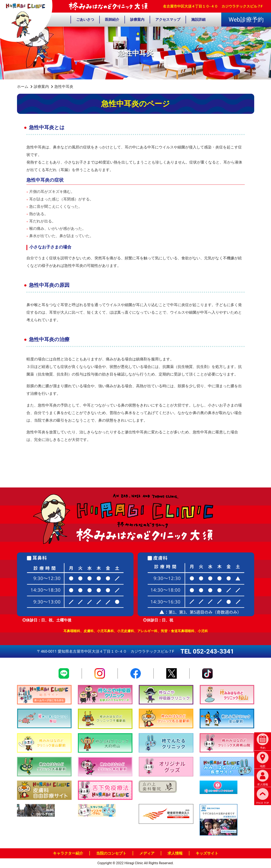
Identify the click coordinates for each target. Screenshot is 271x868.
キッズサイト (207, 853)
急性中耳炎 (64, 86)
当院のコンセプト (111, 853)
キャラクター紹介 (68, 853)
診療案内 (41, 86)
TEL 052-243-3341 (207, 651)
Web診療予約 (246, 20)
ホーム (23, 86)
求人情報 (175, 853)
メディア (147, 853)
